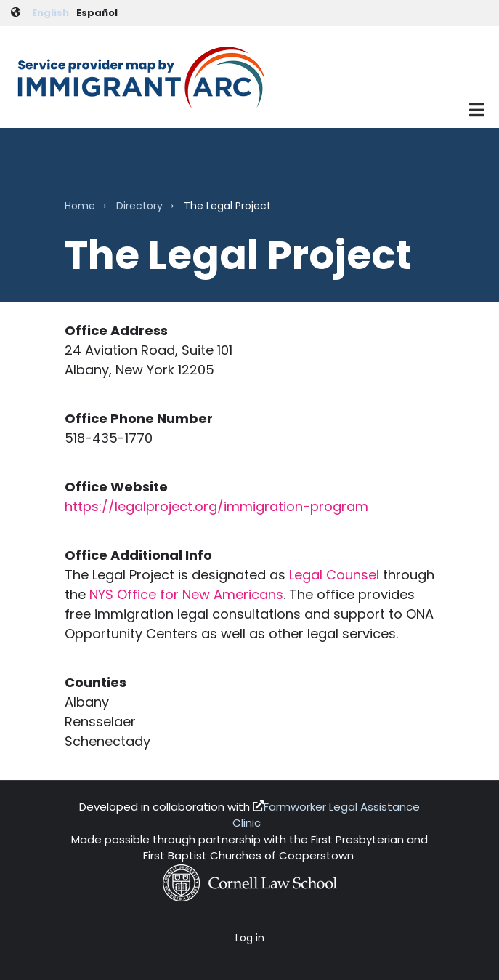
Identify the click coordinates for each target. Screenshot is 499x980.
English (50, 13)
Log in (250, 938)
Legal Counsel (334, 575)
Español (97, 13)
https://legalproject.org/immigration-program (216, 506)
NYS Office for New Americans (186, 594)
